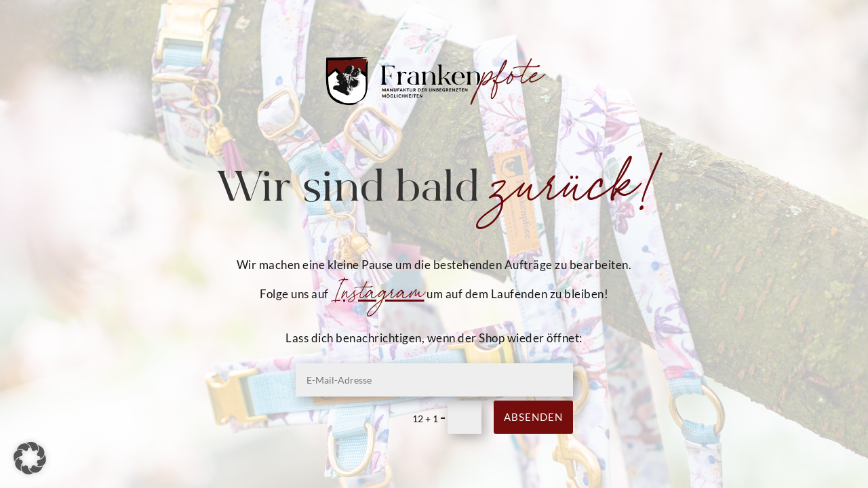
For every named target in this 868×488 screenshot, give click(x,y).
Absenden (533, 417)
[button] (30, 458)
